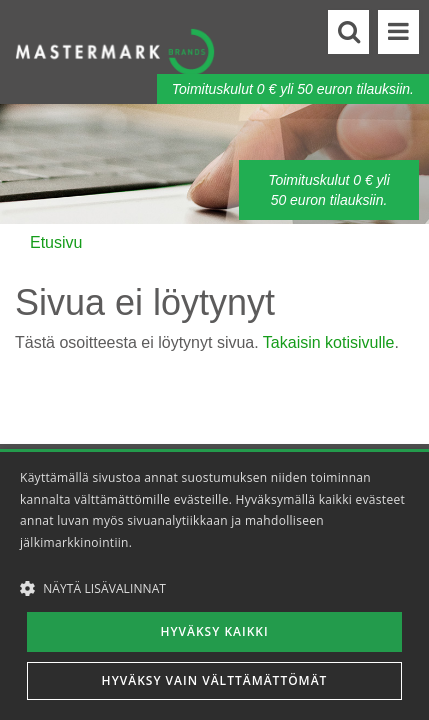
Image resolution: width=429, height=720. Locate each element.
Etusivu (56, 242)
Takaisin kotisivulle (329, 342)
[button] (214, 587)
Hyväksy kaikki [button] (214, 631)
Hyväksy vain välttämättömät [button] (215, 680)
